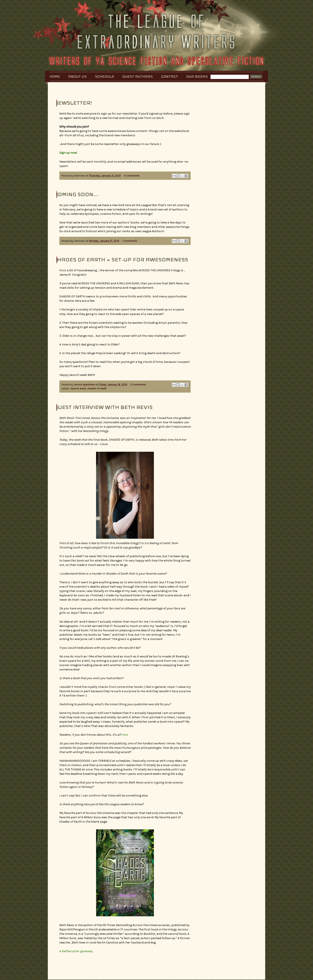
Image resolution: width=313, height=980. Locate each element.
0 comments (132, 176)
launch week (78, 388)
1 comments (130, 241)
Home (55, 76)
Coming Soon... (76, 194)
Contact (170, 76)
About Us (77, 76)
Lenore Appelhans (85, 385)
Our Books (197, 76)
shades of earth (97, 388)
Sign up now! (68, 153)
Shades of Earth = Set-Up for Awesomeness (121, 259)
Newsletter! (73, 103)
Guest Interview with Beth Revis (103, 407)
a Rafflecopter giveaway (76, 951)
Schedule (105, 76)
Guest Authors (138, 76)
